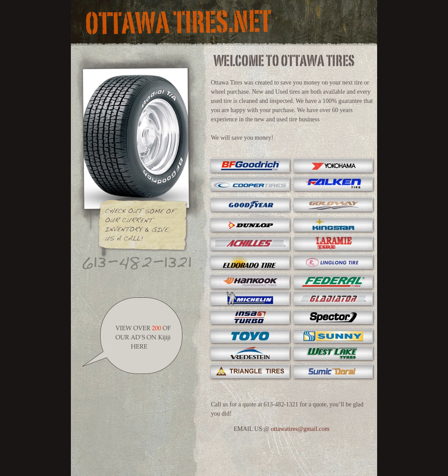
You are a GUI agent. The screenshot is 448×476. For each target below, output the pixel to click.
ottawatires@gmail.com (300, 429)
